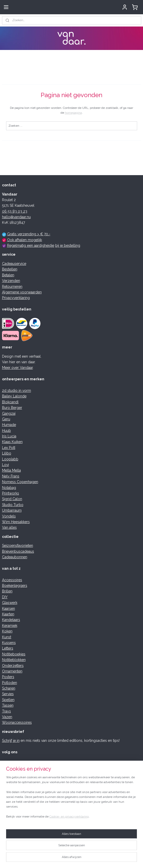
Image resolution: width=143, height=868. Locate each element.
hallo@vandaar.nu (16, 217)
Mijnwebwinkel (120, 859)
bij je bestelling (68, 245)
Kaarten (8, 614)
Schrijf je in (11, 741)
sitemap (50, 859)
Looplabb (10, 459)
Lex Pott (9, 448)
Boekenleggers (15, 586)
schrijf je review (39, 789)
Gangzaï (9, 413)
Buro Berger (12, 408)
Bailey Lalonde (14, 396)
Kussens (9, 643)
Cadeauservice (14, 264)
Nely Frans (11, 476)
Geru (6, 419)
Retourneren (12, 287)
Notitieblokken (14, 660)
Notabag (9, 488)
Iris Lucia (9, 436)
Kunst (7, 637)
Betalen (8, 275)
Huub (6, 431)
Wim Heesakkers (16, 522)
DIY (5, 597)
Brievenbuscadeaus (18, 551)
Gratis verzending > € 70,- (29, 234)
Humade (9, 425)
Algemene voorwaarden (22, 292)
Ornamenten (12, 671)
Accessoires (12, 580)
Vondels (9, 516)
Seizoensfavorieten (18, 546)
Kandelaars (11, 620)
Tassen (8, 705)
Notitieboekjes (14, 654)
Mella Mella (11, 470)
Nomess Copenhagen (20, 482)
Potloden (10, 683)
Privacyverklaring (16, 298)
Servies (8, 694)
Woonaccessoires (17, 722)
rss (59, 859)
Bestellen (10, 269)
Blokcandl (10, 402)
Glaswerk (10, 603)
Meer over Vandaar (17, 368)
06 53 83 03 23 (15, 211)
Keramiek (10, 626)
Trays (6, 711)
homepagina (73, 113)
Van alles (9, 527)
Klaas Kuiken (12, 442)
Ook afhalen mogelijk (25, 240)
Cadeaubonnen (15, 557)
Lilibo (7, 453)
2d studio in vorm (17, 391)
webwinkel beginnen (77, 859)
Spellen (8, 700)
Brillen (7, 591)
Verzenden (11, 281)
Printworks (11, 493)
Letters (8, 648)
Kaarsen (9, 608)
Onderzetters (13, 666)
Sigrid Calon (12, 499)
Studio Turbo (13, 505)
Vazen (7, 717)
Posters (8, 677)
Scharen (9, 688)
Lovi (5, 465)
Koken (7, 631)
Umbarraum (12, 510)
